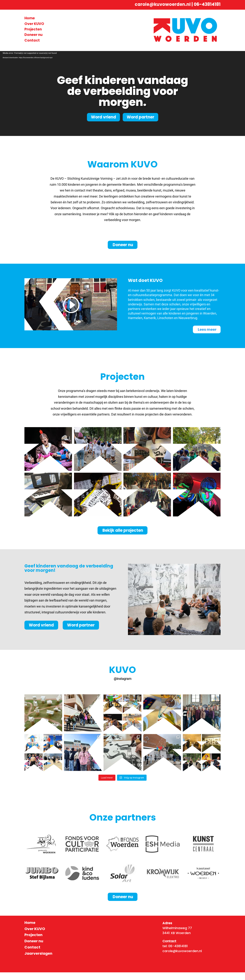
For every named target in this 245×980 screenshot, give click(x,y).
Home (30, 18)
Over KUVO (34, 24)
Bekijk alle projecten (123, 538)
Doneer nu (33, 35)
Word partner (140, 117)
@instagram (123, 686)
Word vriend (103, 117)
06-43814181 (207, 4)
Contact (32, 40)
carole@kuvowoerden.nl (163, 4)
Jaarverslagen (38, 961)
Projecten (33, 29)
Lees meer (207, 329)
